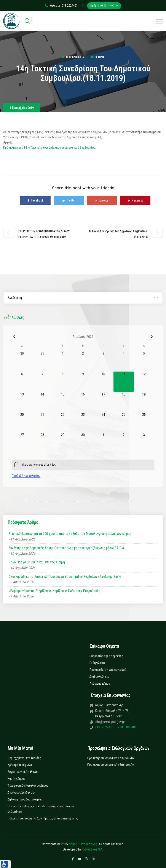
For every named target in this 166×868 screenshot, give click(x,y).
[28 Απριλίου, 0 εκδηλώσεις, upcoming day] (42, 443)
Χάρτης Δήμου (17, 779)
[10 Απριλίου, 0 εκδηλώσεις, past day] (103, 382)
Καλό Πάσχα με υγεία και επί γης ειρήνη (37, 562)
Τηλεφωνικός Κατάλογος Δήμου (28, 786)
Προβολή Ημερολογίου (26, 476)
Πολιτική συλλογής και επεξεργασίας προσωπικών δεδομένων (41, 809)
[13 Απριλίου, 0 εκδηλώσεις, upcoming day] (22, 402)
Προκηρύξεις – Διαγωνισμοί (108, 670)
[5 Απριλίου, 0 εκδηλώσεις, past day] (144, 361)
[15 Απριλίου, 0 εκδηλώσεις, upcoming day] (63, 402)
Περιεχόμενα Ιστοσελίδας (24, 758)
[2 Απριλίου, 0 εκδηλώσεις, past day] (83, 361)
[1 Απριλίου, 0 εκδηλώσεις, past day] (63, 361)
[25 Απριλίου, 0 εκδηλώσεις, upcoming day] (124, 422)
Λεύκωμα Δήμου (100, 684)
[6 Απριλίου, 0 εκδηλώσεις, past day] (22, 382)
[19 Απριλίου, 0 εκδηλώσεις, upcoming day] (144, 402)
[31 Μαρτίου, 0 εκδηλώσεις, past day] (42, 361)
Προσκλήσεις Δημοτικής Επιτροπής (111, 765)
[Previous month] (14, 337)
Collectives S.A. (93, 849)
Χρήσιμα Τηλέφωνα (20, 765)
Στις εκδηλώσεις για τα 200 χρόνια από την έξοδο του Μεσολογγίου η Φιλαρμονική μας (70, 534)
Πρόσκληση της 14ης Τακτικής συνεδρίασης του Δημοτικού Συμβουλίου (49, 148)
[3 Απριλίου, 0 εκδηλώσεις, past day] (103, 361)
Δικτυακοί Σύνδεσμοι (21, 792)
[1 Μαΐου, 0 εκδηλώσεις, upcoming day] (103, 443)
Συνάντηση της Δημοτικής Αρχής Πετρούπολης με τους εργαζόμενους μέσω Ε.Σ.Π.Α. (67, 548)
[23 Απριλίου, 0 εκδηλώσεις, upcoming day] (83, 422)
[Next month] (152, 337)
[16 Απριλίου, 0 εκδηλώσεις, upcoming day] (83, 402)
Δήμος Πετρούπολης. (83, 844)
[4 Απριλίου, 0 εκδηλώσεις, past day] (124, 361)
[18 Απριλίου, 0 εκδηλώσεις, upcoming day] (124, 402)
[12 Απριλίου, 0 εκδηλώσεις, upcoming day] (144, 382)
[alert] (83, 465)
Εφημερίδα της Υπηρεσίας (106, 656)
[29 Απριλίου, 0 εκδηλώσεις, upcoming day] (63, 443)
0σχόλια (98, 57)
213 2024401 (105, 727)
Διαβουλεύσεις (99, 677)
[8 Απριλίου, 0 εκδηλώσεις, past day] (63, 382)
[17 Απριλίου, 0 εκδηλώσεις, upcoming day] (103, 402)
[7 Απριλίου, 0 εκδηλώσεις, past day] (42, 382)
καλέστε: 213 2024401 (61, 6)
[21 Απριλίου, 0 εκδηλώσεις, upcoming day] (42, 422)
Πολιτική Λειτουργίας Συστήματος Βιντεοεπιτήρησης (43, 818)
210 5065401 (127, 727)
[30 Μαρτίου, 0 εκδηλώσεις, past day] (22, 361)
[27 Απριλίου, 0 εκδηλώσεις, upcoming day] (22, 443)
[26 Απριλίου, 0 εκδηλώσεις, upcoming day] (144, 422)
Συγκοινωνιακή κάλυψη (23, 772)
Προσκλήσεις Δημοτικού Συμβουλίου (111, 758)
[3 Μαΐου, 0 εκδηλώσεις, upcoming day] (144, 443)
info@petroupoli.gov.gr (110, 722)
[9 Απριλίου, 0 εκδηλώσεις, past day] (83, 382)
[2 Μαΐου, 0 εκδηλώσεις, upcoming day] (124, 443)
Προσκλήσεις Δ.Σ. (76, 57)
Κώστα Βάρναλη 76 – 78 (112, 711)
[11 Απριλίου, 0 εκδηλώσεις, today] (124, 382)
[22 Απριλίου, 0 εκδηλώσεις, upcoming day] (63, 422)
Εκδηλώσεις (97, 663)
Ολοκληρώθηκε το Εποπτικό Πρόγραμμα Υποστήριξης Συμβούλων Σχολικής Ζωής (65, 577)
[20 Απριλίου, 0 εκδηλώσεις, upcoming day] (22, 422)
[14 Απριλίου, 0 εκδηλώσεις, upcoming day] (42, 402)
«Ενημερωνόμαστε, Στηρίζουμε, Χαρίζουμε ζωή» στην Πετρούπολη (54, 591)
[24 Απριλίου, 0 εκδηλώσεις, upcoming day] (103, 422)
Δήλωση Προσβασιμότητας (25, 799)
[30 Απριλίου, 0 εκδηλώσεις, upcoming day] (83, 443)
